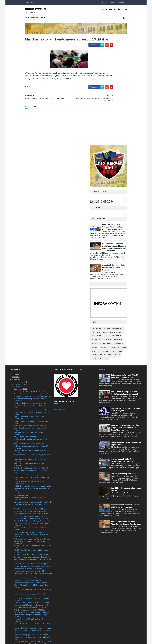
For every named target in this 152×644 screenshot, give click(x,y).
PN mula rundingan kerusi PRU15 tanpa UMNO (31, 317)
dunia (121, 223)
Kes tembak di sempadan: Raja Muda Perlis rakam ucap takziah (125, 284)
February (17, 624)
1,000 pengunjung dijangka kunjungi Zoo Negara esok (31, 491)
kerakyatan (132, 227)
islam (137, 223)
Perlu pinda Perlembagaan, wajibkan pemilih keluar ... (33, 430)
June (16, 614)
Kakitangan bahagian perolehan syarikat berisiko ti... (33, 393)
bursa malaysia (133, 220)
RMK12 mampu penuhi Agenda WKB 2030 (29, 501)
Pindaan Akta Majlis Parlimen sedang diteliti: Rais (32, 285)
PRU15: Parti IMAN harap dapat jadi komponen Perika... (31, 443)
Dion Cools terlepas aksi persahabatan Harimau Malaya (31, 420)
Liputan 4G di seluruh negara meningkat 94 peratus (33, 519)
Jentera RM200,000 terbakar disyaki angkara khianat (30, 356)
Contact (138, 2)
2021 (14, 271)
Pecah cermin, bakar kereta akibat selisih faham (31, 294)
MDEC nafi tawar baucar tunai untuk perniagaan (31, 494)
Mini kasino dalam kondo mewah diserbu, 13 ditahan (33, 301)
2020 (14, 629)
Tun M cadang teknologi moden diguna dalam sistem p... (30, 486)
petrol (121, 242)
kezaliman (123, 231)
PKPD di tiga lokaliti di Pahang (25, 328)
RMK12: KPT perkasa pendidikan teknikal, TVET (32, 359)
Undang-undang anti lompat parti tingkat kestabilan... (29, 309)
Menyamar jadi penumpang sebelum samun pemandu (29, 434)
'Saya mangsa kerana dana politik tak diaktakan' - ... (32, 448)
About (128, 2)
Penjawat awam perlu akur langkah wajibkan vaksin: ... (32, 347)
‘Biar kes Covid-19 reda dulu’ (24, 595)
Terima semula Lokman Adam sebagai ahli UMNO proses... (32, 427)
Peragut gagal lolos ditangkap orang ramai (29, 335)
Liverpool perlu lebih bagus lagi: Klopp (28, 591)
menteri (110, 239)
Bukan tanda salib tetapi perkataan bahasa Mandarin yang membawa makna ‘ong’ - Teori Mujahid (130, 138)
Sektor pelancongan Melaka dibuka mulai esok (31, 407)
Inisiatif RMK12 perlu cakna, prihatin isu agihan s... (32, 455)
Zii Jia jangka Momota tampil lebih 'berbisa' (29, 600)
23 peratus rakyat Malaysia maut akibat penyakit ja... (33, 579)
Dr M (114, 223)
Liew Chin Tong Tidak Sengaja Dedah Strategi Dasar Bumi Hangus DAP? (128, 118)
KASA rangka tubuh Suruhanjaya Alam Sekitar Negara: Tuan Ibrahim (126, 414)
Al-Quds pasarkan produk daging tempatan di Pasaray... (30, 331)
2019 (14, 631)
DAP (108, 223)
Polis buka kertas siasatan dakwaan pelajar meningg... (29, 606)
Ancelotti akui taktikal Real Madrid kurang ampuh (32, 593)
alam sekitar (112, 220)
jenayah (114, 227)
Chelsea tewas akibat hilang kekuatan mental (30, 474)
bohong (122, 220)
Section (19, 18)
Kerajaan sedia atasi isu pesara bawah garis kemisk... (33, 533)
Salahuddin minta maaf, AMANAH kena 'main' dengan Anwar (125, 267)
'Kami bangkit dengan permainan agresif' (29, 472)
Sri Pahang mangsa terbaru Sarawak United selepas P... (33, 568)
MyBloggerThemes (54, 641)
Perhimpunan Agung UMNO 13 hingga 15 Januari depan (32, 305)
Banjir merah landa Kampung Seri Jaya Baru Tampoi (32, 410)
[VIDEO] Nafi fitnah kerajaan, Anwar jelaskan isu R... (33, 377)
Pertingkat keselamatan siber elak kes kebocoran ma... (32, 381)
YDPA (122, 250)
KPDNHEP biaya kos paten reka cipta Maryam (30, 400)
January (17, 626)
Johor (122, 227)
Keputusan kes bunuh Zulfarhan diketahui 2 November (30, 390)
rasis (136, 242)
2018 (14, 634)
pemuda (127, 239)
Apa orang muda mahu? (22, 577)
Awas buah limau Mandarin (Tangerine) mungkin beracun (129, 159)
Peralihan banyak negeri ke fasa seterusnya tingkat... (30, 343)
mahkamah (134, 235)
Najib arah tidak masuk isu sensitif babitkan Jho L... (32, 405)
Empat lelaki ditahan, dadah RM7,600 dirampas (31, 598)
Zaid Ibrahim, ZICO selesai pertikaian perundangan (32, 288)
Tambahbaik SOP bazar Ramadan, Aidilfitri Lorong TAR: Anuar (126, 397)
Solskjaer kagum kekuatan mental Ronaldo (29, 462)
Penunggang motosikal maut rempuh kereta (30, 540)
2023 (14, 266)
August (17, 610)
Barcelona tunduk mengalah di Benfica (28, 549)
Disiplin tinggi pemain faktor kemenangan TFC (31, 542)
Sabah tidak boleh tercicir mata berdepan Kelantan (32, 581)
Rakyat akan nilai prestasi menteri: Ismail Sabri (31, 403)
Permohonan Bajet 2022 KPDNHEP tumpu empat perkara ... (32, 416)
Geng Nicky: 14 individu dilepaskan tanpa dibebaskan (29, 374)
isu (108, 227)
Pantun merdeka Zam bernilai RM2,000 (28, 423)
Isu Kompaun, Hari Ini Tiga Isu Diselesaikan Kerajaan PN (124, 351)
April (16, 619)
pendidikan (137, 239)
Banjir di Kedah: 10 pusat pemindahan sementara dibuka (32, 587)
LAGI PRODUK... (61, 301)
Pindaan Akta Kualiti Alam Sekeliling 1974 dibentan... (29, 511)
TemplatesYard (29, 641)
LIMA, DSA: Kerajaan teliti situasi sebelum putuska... (29, 298)
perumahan (111, 242)
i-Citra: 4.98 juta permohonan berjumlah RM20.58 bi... (32, 530)
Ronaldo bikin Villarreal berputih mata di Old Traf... (32, 561)
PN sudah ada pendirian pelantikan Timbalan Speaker (30, 291)
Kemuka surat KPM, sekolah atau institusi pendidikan (29, 325)
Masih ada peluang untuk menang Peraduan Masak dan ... (32, 452)
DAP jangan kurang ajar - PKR (123, 365)
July (16, 612)
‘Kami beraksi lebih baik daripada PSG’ (27, 584)
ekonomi (129, 223)
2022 (14, 268)
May (16, 617)
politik (128, 242)
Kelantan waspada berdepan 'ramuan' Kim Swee (31, 558)
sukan (126, 246)
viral (116, 250)
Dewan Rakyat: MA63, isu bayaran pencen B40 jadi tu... (32, 555)
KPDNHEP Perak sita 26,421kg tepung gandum (31, 446)
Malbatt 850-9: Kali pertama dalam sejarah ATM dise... (31, 370)
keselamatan (112, 231)
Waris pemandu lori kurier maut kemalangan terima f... (32, 482)
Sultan (133, 246)
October (17, 278)
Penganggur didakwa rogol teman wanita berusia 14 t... (33, 466)
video (109, 250)
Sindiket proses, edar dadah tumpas (27, 366)
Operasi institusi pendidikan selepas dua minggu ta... (32, 320)
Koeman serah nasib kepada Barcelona (28, 460)
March (17, 622)
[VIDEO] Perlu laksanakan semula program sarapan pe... (32, 363)
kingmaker (133, 231)
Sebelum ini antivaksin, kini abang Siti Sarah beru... (32, 603)
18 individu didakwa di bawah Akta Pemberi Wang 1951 (32, 397)
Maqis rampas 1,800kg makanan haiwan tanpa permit (30, 507)
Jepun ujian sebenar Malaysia (24, 572)
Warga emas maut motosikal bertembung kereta (31, 504)
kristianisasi (111, 235)
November (18, 276)
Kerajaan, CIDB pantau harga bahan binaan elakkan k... (32, 523)
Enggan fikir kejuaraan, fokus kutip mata (28, 574)
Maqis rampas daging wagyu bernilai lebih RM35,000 (33, 526)
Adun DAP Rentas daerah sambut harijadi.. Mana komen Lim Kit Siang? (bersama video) (125, 319)
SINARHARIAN (37, 84)
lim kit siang (123, 235)
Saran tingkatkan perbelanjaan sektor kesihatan (31, 384)
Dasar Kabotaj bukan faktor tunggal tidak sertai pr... (33, 412)
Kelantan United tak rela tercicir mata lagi (29, 283)
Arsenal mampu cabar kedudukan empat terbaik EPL (33, 469)
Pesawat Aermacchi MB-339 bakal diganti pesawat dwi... (32, 438)
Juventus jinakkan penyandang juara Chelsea (30, 551)
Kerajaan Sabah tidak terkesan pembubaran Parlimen (30, 564)
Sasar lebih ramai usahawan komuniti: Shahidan (31, 499)
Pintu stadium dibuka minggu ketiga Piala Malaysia (32, 458)
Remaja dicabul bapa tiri (22, 387)
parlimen (119, 239)
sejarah (118, 246)
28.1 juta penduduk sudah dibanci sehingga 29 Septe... (31, 338)
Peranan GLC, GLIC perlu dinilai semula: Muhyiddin (32, 496)
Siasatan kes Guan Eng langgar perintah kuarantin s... (32, 516)
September (18, 280)
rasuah (110, 246)
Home (120, 2)
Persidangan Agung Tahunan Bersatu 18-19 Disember (30, 536)
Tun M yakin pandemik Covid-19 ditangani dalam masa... (31, 477)
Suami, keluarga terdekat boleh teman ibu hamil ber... (31, 313)
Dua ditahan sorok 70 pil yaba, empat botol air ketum (30, 546)
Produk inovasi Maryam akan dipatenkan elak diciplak (30, 352)
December (18, 273)
